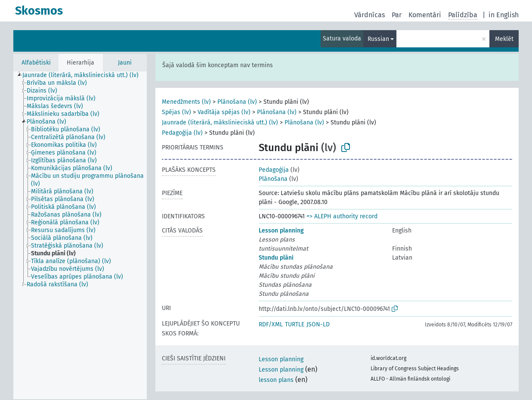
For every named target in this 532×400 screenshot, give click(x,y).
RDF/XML (271, 324)
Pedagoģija (274, 170)
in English (504, 15)
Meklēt (504, 39)
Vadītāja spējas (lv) (224, 112)
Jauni (125, 63)
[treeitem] (84, 75)
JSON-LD (318, 324)
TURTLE (295, 324)
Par (397, 15)
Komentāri (425, 15)
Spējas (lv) (176, 112)
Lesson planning (281, 231)
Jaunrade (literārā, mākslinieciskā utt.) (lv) (220, 122)
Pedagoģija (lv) (182, 133)
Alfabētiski (36, 63)
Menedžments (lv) (186, 102)
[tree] (80, 235)
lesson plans (276, 380)
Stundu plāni (276, 258)
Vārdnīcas (370, 15)
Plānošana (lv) (237, 102)
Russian (378, 39)
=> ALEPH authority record (342, 216)
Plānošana (273, 179)
